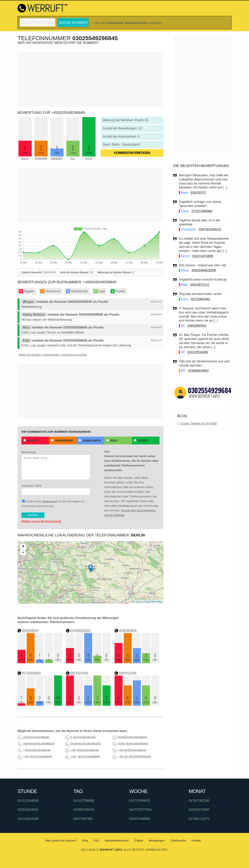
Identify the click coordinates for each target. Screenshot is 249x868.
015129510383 (198, 352)
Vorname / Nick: (56, 490)
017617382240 (199, 801)
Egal (112, 440)
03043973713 (200, 285)
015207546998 (140, 819)
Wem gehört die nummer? (61, 841)
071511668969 (202, 211)
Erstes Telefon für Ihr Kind (199, 423)
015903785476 (84, 810)
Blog (85, 841)
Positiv (141, 440)
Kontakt (196, 841)
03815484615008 (204, 270)
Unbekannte (90, 440)
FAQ (96, 841)
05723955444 (200, 299)
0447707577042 (140, 810)
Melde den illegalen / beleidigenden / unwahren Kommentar (53, 355)
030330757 (198, 193)
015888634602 (198, 371)
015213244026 (28, 801)
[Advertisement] (90, 79)
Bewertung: (56, 465)
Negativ (31, 440)
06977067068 (83, 819)
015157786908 (84, 801)
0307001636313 (210, 229)
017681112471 (199, 819)
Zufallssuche (178, 841)
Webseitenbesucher (117, 841)
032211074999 (203, 256)
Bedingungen (50, 501)
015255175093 (199, 810)
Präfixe (139, 841)
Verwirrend (62, 440)
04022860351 (197, 326)
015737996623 (140, 801)
